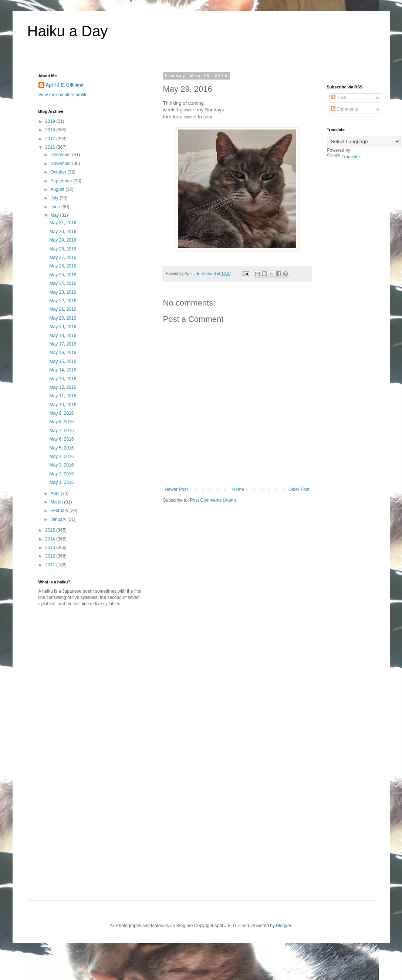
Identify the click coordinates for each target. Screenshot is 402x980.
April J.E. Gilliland (65, 85)
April (55, 494)
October (59, 172)
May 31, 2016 (63, 223)
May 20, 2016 (63, 318)
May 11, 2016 (63, 396)
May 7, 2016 (61, 431)
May (55, 215)
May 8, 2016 (61, 422)
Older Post (299, 489)
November (61, 164)
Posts (339, 98)
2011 (51, 565)
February (60, 511)
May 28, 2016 (63, 249)
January (59, 519)
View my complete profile (63, 95)
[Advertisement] (101, 670)
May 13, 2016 (63, 379)
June (56, 207)
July (55, 198)
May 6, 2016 (61, 439)
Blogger (283, 926)
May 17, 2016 (63, 344)
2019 (51, 121)
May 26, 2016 (63, 266)
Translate (344, 157)
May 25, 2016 (63, 275)
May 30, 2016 (63, 232)
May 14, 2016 (63, 370)
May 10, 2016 (63, 405)
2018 (51, 130)
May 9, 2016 (61, 413)
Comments (344, 109)
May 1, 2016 (61, 482)
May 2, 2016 (61, 474)
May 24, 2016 (63, 283)
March (57, 502)
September (62, 181)
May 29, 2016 (63, 240)
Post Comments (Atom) (213, 500)
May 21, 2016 (63, 309)
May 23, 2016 (63, 292)
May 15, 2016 (63, 361)
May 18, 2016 (63, 336)
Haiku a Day (68, 31)
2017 (51, 139)
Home (238, 489)
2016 (51, 147)
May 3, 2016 (61, 465)
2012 (51, 556)
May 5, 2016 (61, 448)
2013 (51, 548)
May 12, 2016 (63, 387)
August (58, 189)
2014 (51, 539)
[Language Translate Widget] (364, 142)
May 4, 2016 (61, 457)
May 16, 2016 (63, 353)
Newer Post (176, 489)
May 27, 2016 (63, 257)
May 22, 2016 (63, 301)
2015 (51, 530)
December (61, 155)
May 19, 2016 (63, 327)
